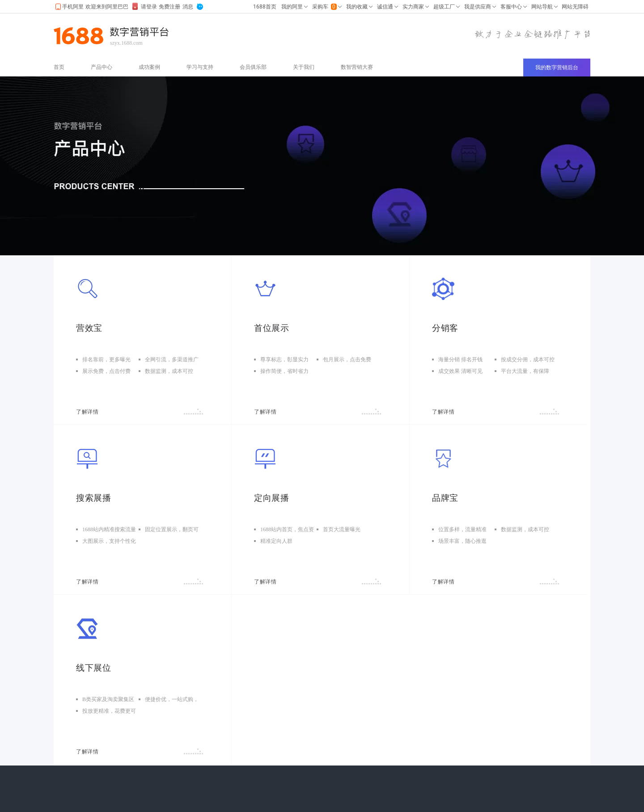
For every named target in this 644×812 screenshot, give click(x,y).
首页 (59, 67)
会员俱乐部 (253, 67)
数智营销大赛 (357, 67)
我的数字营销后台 (557, 68)
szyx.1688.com (126, 43)
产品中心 (102, 67)
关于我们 (304, 67)
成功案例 (149, 67)
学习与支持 (200, 67)
